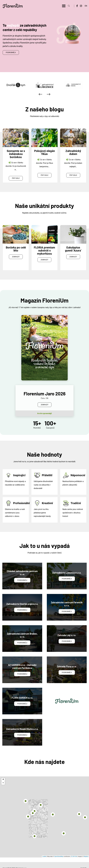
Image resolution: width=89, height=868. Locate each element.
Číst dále (16, 178)
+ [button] (3, 773)
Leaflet (44, 850)
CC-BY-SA (74, 850)
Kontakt (83, 862)
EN (86, 6)
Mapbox (86, 850)
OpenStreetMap (59, 850)
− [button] (3, 777)
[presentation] (40, 94)
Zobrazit (16, 257)
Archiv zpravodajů (44, 407)
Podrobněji (11, 52)
